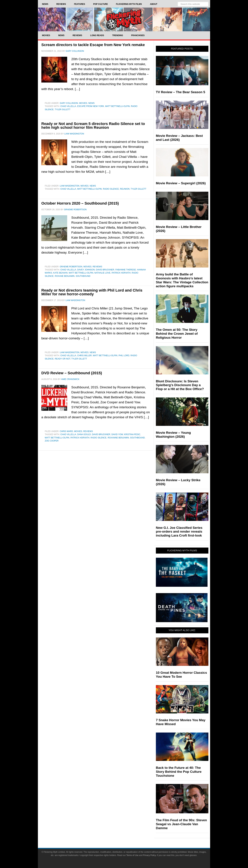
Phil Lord (124, 356)
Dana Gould (84, 434)
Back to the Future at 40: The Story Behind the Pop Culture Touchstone (179, 772)
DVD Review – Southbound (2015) (72, 373)
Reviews (97, 267)
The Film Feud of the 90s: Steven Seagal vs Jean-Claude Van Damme (181, 824)
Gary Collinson (69, 103)
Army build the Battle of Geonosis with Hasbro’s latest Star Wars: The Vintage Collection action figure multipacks (182, 280)
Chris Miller (85, 356)
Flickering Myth (124, 19)
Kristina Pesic (132, 434)
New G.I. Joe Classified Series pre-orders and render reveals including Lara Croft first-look (179, 532)
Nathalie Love (102, 273)
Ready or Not (63, 359)
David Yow (117, 434)
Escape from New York (91, 106)
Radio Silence (111, 189)
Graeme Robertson (71, 267)
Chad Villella (68, 106)
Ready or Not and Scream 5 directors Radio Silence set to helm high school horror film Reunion (93, 126)
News (91, 103)
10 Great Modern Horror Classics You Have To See (181, 675)
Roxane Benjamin (65, 276)
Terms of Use (132, 855)
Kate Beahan (60, 273)
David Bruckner (105, 270)
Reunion (125, 189)
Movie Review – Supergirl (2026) (181, 183)
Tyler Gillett (63, 110)
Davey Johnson (86, 270)
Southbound (83, 276)
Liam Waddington (70, 186)
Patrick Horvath (121, 273)
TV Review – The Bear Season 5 (180, 92)
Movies (83, 103)
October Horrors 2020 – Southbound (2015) (80, 203)
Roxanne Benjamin (118, 438)
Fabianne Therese (126, 270)
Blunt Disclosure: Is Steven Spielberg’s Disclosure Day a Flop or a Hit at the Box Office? (180, 385)
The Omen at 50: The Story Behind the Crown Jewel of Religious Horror (177, 334)
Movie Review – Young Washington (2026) (173, 435)
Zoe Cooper (52, 441)
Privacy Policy (149, 855)
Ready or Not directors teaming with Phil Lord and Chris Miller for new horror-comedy (92, 292)
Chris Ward (66, 431)
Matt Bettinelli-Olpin (117, 106)
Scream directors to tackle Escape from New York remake (93, 45)
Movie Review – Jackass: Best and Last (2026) (179, 138)
